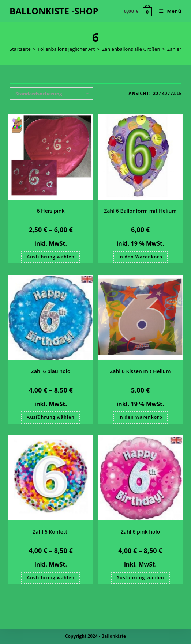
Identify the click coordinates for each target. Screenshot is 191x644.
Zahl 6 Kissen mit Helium (140, 371)
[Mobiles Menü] (168, 11)
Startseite (20, 49)
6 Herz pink (50, 211)
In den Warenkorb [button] (140, 257)
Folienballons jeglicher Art (66, 49)
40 (165, 93)
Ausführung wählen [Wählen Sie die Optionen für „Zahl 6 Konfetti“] (50, 578)
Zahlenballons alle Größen (131, 49)
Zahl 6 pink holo (140, 532)
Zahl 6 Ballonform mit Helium (140, 211)
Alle (176, 93)
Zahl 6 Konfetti (51, 532)
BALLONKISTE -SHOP (54, 11)
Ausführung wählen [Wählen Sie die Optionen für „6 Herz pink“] (50, 257)
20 (156, 93)
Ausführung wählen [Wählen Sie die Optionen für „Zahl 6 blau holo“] (50, 417)
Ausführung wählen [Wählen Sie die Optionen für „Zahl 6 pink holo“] (140, 578)
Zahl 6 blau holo (51, 371)
